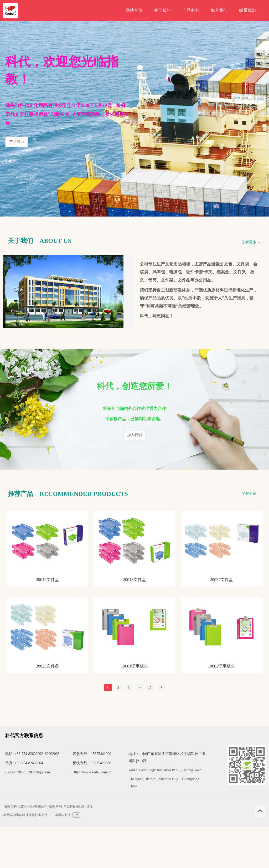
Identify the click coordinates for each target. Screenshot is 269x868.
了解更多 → (251, 242)
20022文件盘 (221, 580)
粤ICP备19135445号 (78, 806)
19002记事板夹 (221, 666)
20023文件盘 (48, 666)
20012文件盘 (48, 580)
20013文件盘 (134, 580)
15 (150, 687)
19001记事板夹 (134, 666)
